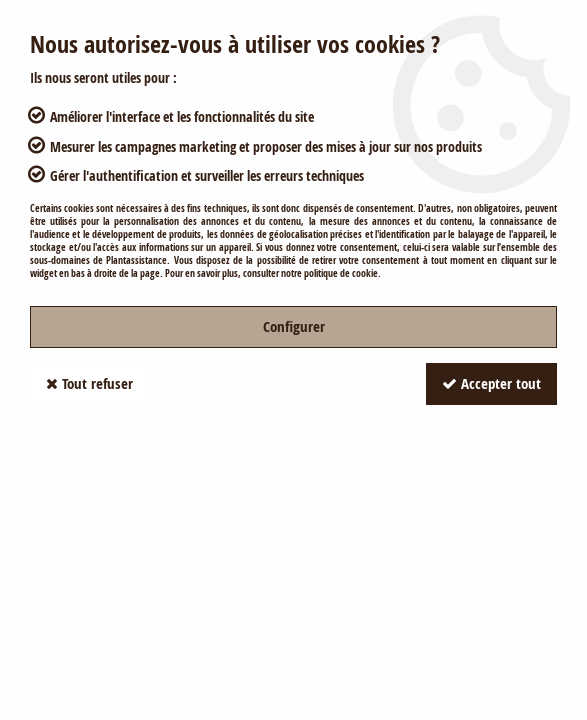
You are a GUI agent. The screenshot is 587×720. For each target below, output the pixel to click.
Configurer (294, 326)
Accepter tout (491, 383)
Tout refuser (89, 383)
